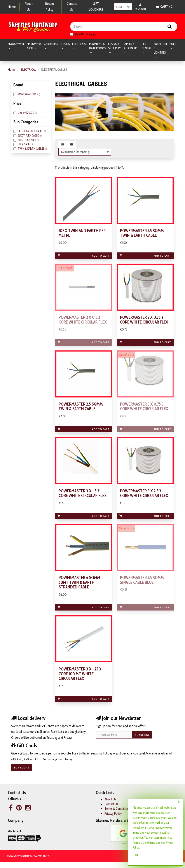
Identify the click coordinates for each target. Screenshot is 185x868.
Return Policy (50, 7)
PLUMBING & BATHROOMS (98, 46)
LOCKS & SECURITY (114, 46)
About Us (29, 7)
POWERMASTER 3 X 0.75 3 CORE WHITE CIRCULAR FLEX (144, 410)
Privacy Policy (113, 820)
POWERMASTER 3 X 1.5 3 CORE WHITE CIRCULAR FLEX (83, 498)
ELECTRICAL (80, 44)
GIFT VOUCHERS (96, 7)
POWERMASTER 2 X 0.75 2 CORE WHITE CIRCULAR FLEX (144, 322)
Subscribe (142, 741)
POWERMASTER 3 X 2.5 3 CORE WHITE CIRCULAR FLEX (144, 498)
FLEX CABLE (25, 145)
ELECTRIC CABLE (27, 140)
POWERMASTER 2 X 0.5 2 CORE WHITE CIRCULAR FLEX (83, 322)
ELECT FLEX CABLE (29, 136)
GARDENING (51, 44)
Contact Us (72, 7)
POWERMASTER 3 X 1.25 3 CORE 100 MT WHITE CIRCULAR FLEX (80, 680)
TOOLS (65, 44)
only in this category (83, 34)
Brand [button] (18, 85)
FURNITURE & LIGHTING (161, 49)
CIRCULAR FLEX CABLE (31, 131)
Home (12, 7)
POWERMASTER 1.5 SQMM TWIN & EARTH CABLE (142, 234)
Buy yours (22, 774)
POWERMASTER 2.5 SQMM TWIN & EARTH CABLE (81, 410)
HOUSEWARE (16, 44)
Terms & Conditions (117, 815)
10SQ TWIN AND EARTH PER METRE (82, 234)
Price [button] (17, 104)
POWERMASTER (27, 95)
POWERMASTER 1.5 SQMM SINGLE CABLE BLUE (142, 585)
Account (141, 7)
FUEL (173, 44)
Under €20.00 (26, 113)
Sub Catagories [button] (26, 122)
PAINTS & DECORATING (131, 46)
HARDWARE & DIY (34, 46)
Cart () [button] (165, 7)
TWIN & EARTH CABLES (31, 149)
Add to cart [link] (84, 257)
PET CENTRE (147, 46)
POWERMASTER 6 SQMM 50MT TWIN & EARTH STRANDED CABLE (79, 588)
